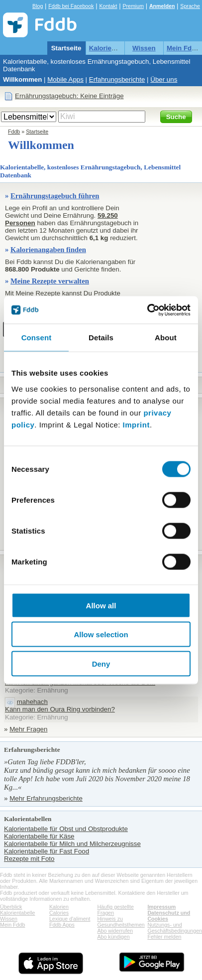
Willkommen (22, 79)
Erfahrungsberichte (117, 79)
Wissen (144, 48)
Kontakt (108, 6)
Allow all (101, 605)
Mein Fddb (183, 48)
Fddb (14, 132)
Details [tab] (101, 338)
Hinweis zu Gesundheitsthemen (121, 922)
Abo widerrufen (115, 931)
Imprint (136, 424)
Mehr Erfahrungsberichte (46, 798)
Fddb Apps (62, 925)
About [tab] (166, 338)
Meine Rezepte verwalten (50, 281)
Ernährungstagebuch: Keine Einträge (69, 96)
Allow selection (101, 634)
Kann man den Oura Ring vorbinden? (60, 709)
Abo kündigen (113, 937)
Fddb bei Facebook (71, 6)
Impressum (161, 907)
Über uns (164, 79)
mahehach (32, 702)
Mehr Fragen (28, 729)
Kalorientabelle (113, 48)
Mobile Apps (65, 79)
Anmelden (162, 6)
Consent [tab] (37, 338)
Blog (38, 6)
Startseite (66, 48)
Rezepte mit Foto (29, 859)
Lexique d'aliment (70, 919)
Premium (133, 6)
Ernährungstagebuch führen (55, 196)
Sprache (190, 6)
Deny (101, 663)
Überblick (11, 907)
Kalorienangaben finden (48, 250)
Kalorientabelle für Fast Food (47, 851)
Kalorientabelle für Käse (39, 836)
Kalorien (59, 907)
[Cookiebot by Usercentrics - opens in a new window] (147, 310)
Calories (59, 913)
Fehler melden (164, 937)
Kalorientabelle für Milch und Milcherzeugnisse (72, 844)
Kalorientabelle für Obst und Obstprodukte (66, 829)
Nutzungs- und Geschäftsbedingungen (175, 928)
